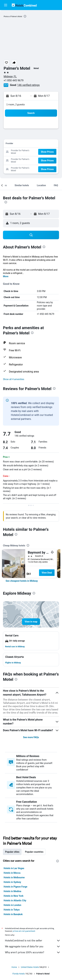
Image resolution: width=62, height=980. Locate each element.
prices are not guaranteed (24, 931)
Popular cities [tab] (12, 852)
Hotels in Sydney (12, 882)
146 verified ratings (28, 85)
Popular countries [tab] (34, 852)
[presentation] (25, 16)
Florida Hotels (19, 974)
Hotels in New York (13, 896)
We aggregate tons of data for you (33, 946)
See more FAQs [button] (31, 737)
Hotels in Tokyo (12, 910)
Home (14, 967)
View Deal (47, 573)
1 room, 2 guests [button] (16, 104)
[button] (6, 5)
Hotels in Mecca (12, 873)
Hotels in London (12, 905)
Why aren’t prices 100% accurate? (33, 952)
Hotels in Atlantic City (15, 900)
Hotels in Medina (12, 891)
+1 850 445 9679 (14, 80)
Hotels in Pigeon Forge (15, 887)
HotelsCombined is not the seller (33, 941)
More (6, 276)
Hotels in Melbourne (14, 877)
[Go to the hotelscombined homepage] (24, 5)
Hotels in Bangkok (13, 914)
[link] (22, 581)
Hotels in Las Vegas (14, 868)
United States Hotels (30, 967)
